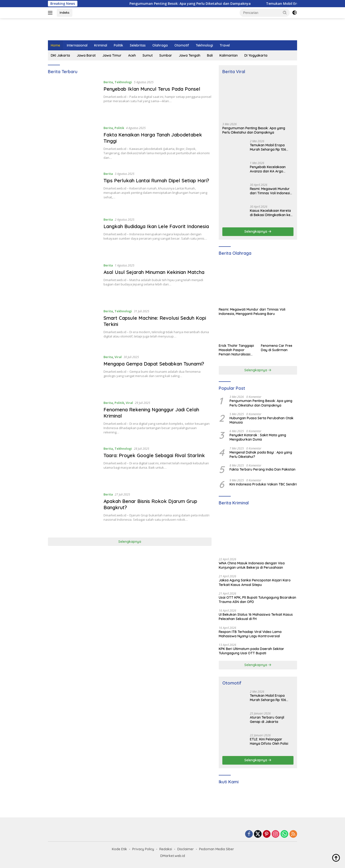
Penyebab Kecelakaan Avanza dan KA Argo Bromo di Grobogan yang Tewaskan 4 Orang (271, 169)
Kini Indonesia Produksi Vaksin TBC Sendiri (263, 484)
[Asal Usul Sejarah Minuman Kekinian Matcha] (73, 282)
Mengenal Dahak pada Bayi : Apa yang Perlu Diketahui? (261, 455)
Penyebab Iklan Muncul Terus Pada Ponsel (152, 89)
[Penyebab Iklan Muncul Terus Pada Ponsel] (73, 99)
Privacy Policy (143, 849)
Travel (225, 45)
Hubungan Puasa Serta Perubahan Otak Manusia (262, 420)
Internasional (77, 45)
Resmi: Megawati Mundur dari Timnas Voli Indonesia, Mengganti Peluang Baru (271, 191)
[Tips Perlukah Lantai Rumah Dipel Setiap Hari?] (73, 190)
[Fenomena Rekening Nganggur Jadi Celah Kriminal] (73, 419)
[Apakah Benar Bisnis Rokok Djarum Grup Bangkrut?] (73, 511)
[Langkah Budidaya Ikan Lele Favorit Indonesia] (73, 236)
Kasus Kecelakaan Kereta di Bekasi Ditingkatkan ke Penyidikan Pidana (270, 213)
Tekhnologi (204, 45)
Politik (118, 45)
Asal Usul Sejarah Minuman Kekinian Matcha (154, 272)
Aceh (132, 55)
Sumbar (166, 55)
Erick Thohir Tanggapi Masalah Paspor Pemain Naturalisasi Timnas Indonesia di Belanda (236, 350)
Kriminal (101, 45)
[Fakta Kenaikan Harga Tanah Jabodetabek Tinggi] (73, 145)
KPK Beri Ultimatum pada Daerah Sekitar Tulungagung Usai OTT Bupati (251, 651)
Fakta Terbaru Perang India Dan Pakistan (262, 469)
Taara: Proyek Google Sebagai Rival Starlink (154, 455)
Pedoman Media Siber (217, 849)
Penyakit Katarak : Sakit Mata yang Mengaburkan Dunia (258, 437)
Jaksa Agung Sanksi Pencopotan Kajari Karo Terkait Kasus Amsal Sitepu (255, 582)
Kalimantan (229, 55)
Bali (210, 55)
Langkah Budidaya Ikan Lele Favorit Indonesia (156, 226)
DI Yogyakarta (256, 55)
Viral (118, 357)
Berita (108, 82)
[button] (285, 12)
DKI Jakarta (60, 55)
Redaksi (166, 849)
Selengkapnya (130, 542)
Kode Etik (119, 849)
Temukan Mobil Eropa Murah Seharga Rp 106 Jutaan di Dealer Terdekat (271, 147)
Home (55, 45)
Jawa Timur (112, 55)
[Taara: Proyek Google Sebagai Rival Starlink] (73, 465)
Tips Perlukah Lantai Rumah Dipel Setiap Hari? (156, 180)
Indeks (65, 12)
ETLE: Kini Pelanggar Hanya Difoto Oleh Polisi (269, 741)
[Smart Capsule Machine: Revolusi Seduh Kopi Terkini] (73, 328)
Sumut (148, 55)
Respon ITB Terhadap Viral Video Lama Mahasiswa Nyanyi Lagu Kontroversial (250, 634)
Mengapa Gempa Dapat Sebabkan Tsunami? (154, 364)
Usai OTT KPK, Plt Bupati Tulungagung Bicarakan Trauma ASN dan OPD (257, 600)
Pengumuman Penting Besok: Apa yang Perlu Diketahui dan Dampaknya (198, 4)
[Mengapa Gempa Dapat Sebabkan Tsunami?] (73, 374)
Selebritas (138, 45)
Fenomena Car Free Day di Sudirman (277, 348)
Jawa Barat (86, 55)
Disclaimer (186, 849)
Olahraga (160, 45)
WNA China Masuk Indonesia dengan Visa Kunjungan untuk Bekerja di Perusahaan (252, 565)
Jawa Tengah (190, 55)
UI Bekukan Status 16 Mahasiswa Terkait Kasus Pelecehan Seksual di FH (256, 617)
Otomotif (182, 45)
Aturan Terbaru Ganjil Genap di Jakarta (267, 720)
